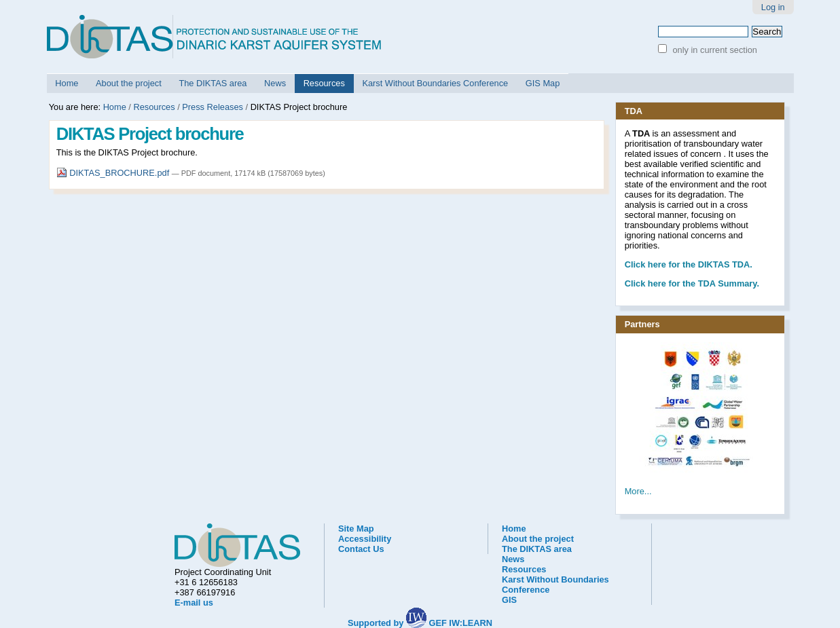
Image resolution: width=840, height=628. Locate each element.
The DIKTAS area (213, 83)
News (275, 83)
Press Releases (213, 107)
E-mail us (194, 603)
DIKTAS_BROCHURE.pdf (114, 173)
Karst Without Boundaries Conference (435, 83)
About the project (129, 83)
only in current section (714, 50)
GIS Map (543, 83)
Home (67, 83)
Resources (324, 83)
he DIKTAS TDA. (689, 264)
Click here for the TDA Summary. (692, 283)
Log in (773, 7)
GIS (509, 600)
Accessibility (365, 539)
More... (638, 491)
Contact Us (361, 549)
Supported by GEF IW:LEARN (420, 623)
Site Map (356, 529)
